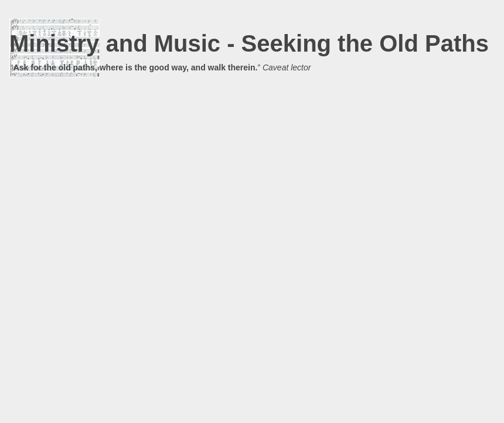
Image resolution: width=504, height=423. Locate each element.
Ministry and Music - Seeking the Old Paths (249, 43)
